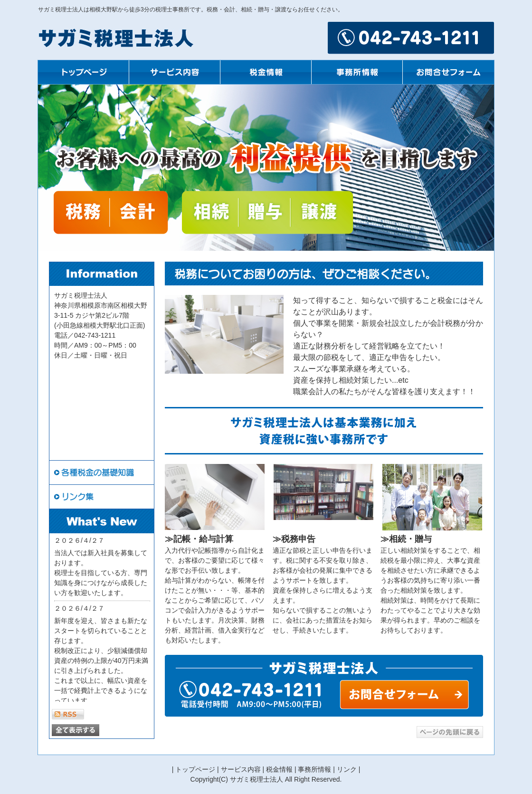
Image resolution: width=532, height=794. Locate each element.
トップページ (195, 769)
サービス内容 (241, 769)
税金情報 (279, 769)
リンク (347, 769)
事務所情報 (314, 769)
